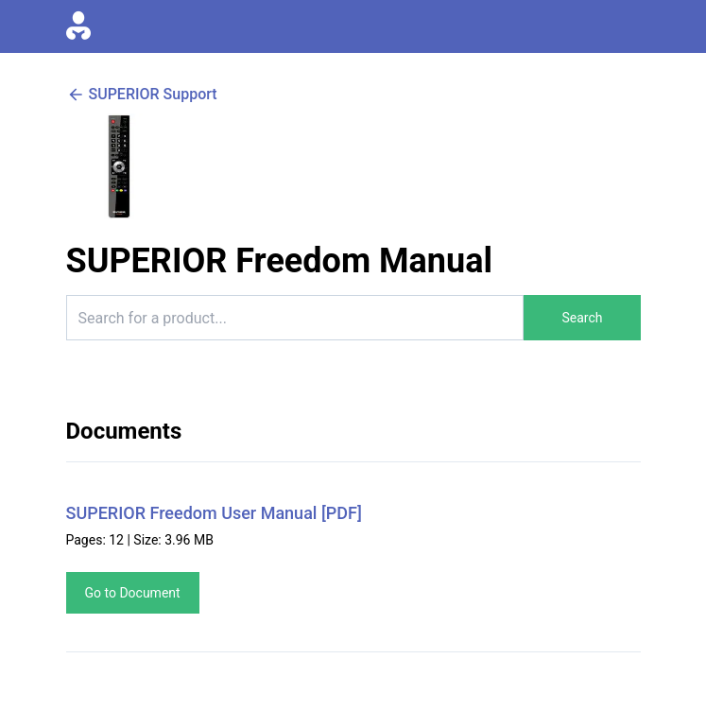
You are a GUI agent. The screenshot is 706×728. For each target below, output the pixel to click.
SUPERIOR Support (142, 95)
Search (582, 318)
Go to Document (133, 593)
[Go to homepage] (78, 26)
